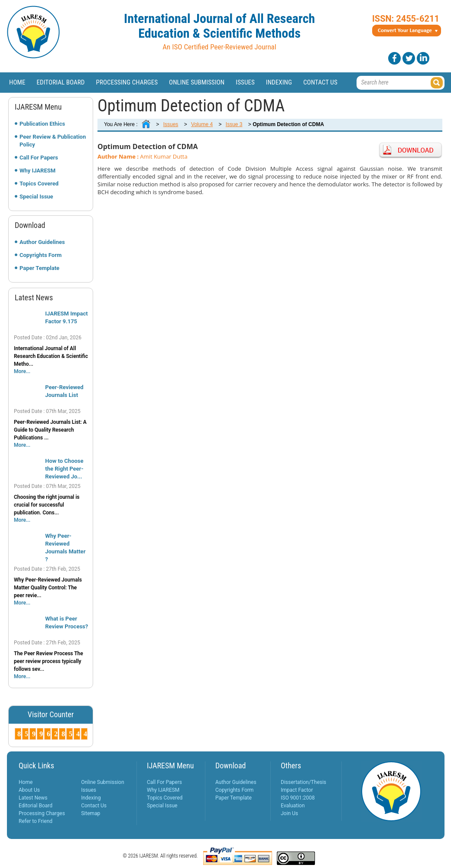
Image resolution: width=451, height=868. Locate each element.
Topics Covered (39, 184)
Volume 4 (202, 124)
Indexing (279, 82)
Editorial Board (61, 82)
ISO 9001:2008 (298, 798)
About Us (29, 790)
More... (22, 371)
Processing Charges (127, 82)
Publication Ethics (42, 124)
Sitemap (91, 813)
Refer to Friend (36, 821)
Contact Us (320, 82)
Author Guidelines (42, 242)
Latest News (33, 798)
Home (17, 82)
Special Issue (36, 197)
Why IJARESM (37, 171)
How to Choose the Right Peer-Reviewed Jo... (64, 469)
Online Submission (197, 82)
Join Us (289, 813)
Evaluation (293, 806)
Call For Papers (39, 158)
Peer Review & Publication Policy (53, 141)
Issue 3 (234, 124)
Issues (245, 82)
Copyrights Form (41, 255)
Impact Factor (297, 790)
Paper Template (39, 268)
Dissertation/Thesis (303, 782)
